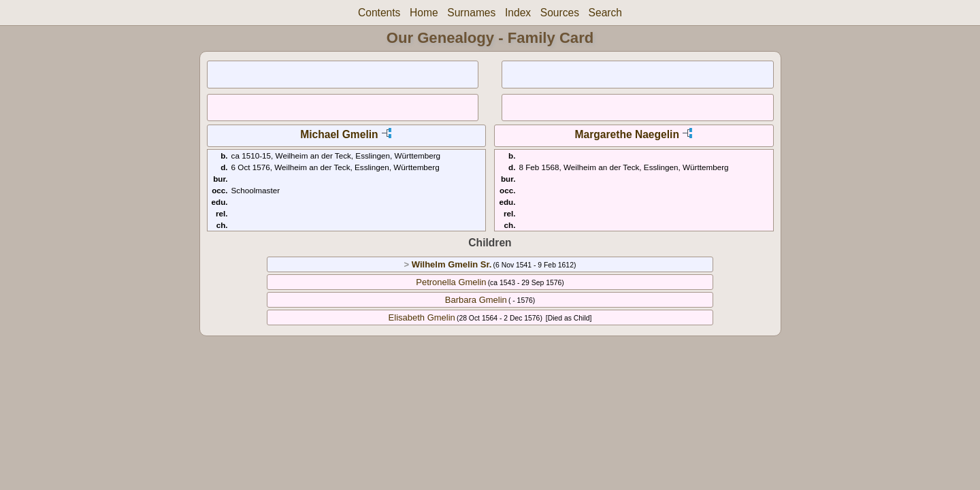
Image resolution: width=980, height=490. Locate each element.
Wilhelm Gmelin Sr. (452, 264)
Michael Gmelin (339, 134)
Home (424, 13)
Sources (560, 13)
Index (518, 13)
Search (605, 13)
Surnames (471, 13)
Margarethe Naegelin (627, 134)
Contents (379, 13)
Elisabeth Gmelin (422, 317)
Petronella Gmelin (451, 282)
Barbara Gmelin (476, 300)
